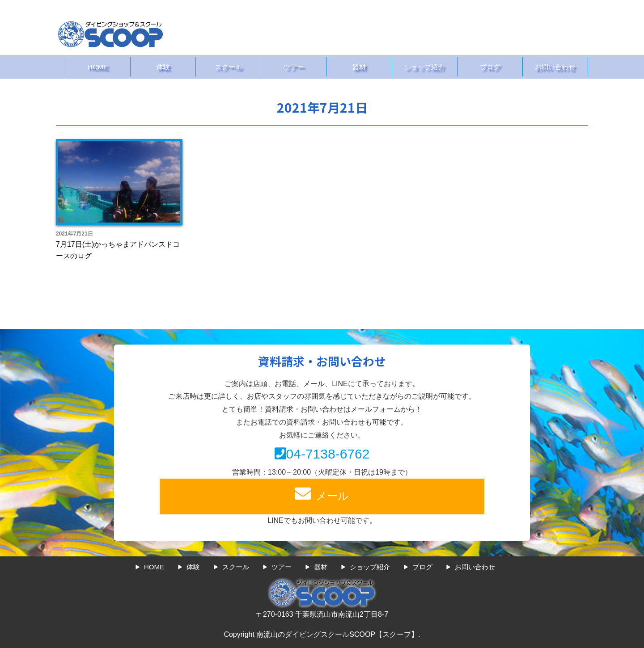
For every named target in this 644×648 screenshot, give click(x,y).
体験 (163, 67)
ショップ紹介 (424, 67)
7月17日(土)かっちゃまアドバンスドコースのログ (118, 250)
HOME (98, 67)
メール (322, 493)
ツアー (294, 67)
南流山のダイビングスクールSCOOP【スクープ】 (337, 634)
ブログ (490, 67)
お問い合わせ (555, 67)
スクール (229, 67)
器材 (359, 67)
